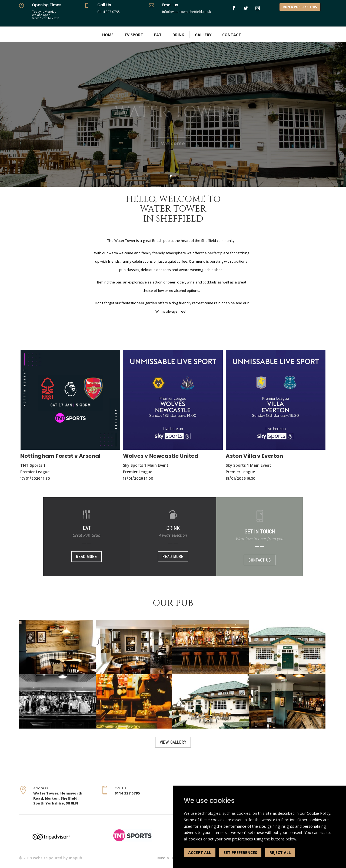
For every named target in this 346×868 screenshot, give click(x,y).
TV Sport (134, 35)
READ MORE (86, 557)
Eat (158, 35)
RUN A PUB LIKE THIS (300, 7)
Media (163, 858)
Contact (232, 35)
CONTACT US (260, 560)
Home (108, 35)
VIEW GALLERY (173, 742)
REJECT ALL (280, 852)
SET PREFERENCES (240, 852)
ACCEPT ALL (200, 852)
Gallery (203, 35)
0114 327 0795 (109, 12)
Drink (178, 35)
